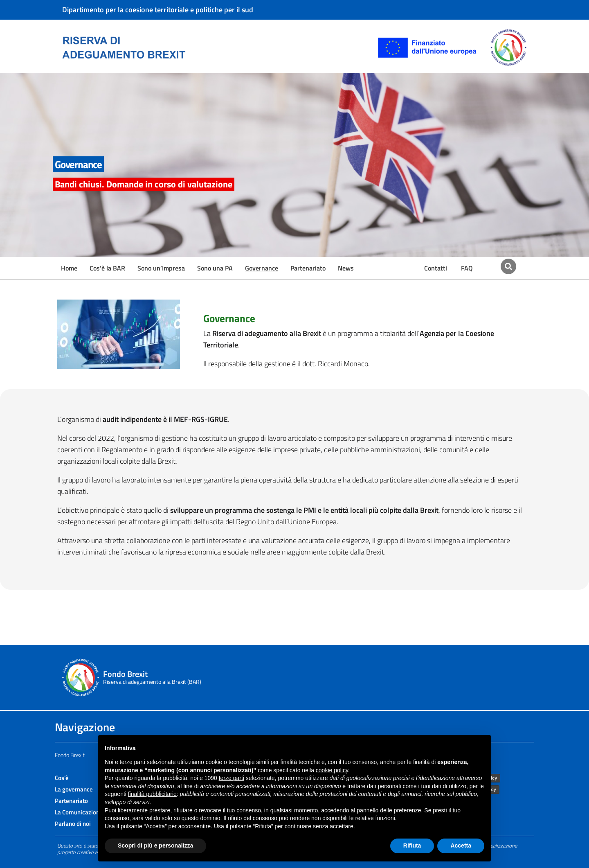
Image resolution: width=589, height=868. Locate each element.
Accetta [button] (461, 845)
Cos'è (62, 778)
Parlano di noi (73, 824)
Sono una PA (215, 268)
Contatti (436, 268)
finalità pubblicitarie (152, 794)
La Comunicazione (79, 812)
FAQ (467, 268)
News (346, 268)
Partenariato (308, 268)
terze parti (232, 778)
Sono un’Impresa (161, 268)
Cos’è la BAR (107, 268)
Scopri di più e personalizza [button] (155, 845)
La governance (74, 789)
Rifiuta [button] (412, 845)
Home (69, 268)
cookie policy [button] (332, 770)
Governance (262, 268)
